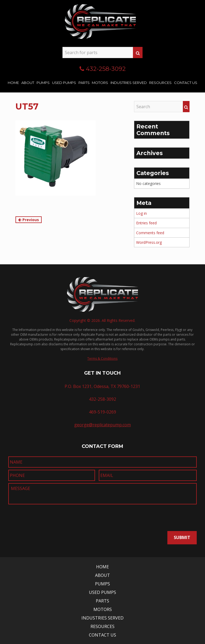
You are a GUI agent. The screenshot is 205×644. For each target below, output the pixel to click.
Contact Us (186, 83)
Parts (84, 83)
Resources (160, 83)
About (28, 83)
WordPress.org (149, 242)
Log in (141, 213)
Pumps (43, 83)
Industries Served (129, 83)
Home (13, 83)
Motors (100, 83)
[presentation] (40, 516)
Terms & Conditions (102, 359)
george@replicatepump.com (102, 425)
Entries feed (146, 223)
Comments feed (150, 233)
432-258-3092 (106, 69)
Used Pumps (64, 83)
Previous (29, 220)
